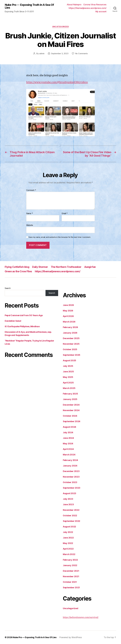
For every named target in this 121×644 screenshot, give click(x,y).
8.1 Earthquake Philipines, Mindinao (22, 326)
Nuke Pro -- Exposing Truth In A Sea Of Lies (29, 6)
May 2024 (68, 444)
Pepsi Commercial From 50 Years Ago (24, 315)
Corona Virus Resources (95, 5)
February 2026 (70, 327)
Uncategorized (60, 27)
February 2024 (70, 460)
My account (101, 11)
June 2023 (68, 504)
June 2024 (68, 438)
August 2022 (69, 527)
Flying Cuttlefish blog (17, 267)
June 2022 (68, 538)
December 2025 (71, 338)
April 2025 (68, 383)
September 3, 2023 (60, 53)
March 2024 (69, 455)
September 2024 (72, 421)
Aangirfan (90, 267)
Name (29, 213)
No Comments (81, 53)
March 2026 (69, 322)
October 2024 (70, 416)
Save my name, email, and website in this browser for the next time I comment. (60, 237)
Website (30, 225)
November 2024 (71, 410)
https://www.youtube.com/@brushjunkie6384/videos (57, 82)
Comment (31, 190)
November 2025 (71, 344)
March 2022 (69, 554)
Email (65, 213)
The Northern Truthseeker (66, 267)
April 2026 (68, 316)
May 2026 (68, 311)
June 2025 (68, 372)
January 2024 (70, 466)
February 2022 (70, 560)
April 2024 (68, 449)
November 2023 (71, 477)
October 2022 (70, 516)
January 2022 (70, 565)
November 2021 (71, 576)
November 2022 (71, 510)
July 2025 (68, 366)
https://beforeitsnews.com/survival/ (81, 617)
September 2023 (72, 488)
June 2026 (68, 305)
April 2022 (68, 549)
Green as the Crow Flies (18, 271)
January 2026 (70, 333)
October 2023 (70, 482)
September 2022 (71, 521)
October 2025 (70, 349)
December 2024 (71, 405)
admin (42, 53)
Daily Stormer (40, 267)
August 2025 (69, 360)
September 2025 (72, 355)
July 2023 (68, 499)
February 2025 (70, 394)
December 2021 (71, 571)
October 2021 (70, 582)
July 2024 (68, 432)
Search (8, 288)
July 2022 (68, 532)
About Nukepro (74, 5)
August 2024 (69, 427)
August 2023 (69, 493)
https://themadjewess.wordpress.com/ (88, 8)
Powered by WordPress (71, 637)
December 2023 (71, 471)
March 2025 (69, 388)
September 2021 (71, 588)
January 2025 (70, 399)
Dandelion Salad (13, 321)
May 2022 (68, 543)
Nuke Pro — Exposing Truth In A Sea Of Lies (35, 637)
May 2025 (68, 377)
